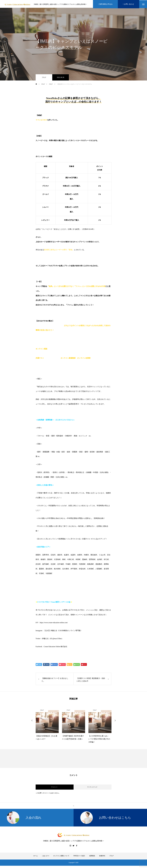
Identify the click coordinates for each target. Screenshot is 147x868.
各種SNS (102, 856)
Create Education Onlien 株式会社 (55, 647)
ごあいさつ (46, 856)
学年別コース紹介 (79, 856)
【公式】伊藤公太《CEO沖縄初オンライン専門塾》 (63, 631)
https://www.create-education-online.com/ (54, 623)
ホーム (36, 856)
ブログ (44, 78)
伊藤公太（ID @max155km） (53, 639)
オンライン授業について (61, 856)
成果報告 (92, 856)
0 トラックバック (92, 788)
